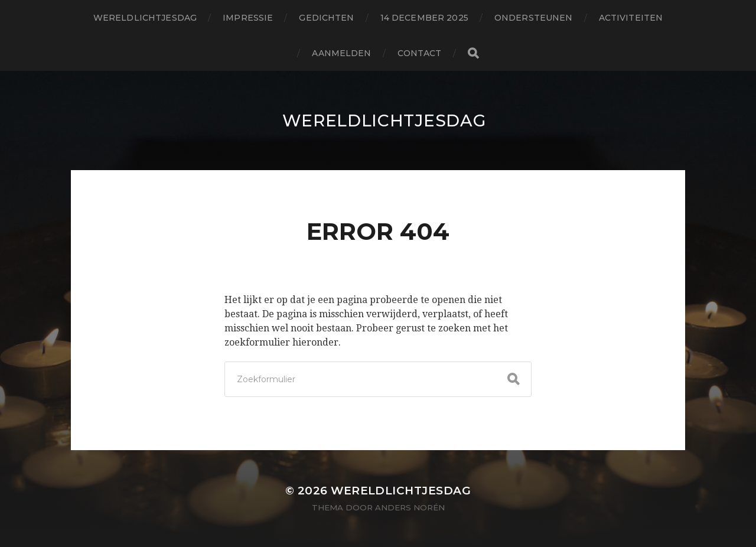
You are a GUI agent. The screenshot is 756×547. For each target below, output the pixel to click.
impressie (248, 18)
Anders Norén (410, 507)
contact (420, 53)
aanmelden (341, 53)
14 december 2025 (424, 18)
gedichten (326, 18)
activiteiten (631, 18)
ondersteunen (534, 18)
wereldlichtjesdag (145, 18)
